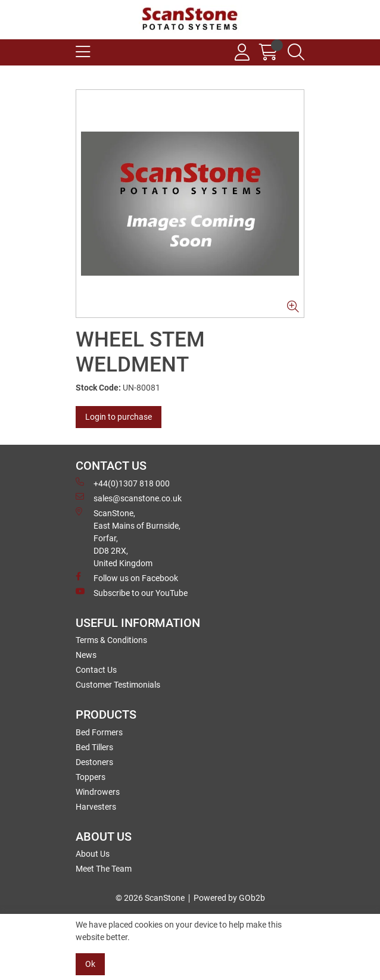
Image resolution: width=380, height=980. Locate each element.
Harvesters (96, 807)
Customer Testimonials (118, 685)
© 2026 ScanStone (150, 898)
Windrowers (98, 792)
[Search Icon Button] (296, 52)
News (86, 655)
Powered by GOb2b (229, 898)
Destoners (94, 762)
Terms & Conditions (111, 640)
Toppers (91, 777)
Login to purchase (119, 417)
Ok (90, 964)
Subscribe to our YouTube (132, 592)
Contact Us (96, 670)
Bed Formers (99, 732)
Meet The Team (104, 869)
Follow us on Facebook (127, 578)
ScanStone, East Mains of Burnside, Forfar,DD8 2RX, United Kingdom (128, 538)
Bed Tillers (94, 747)
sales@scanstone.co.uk (129, 498)
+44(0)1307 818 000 (123, 483)
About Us (93, 854)
